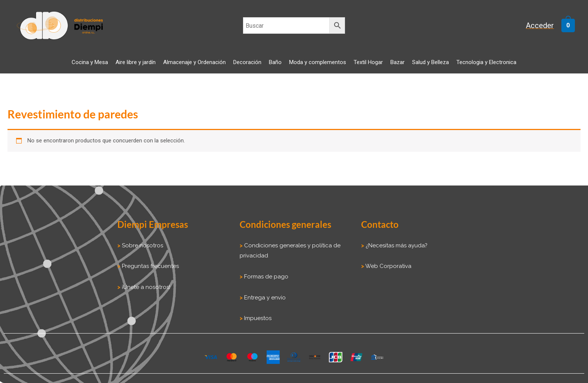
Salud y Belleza (430, 62)
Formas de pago (266, 277)
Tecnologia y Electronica (486, 62)
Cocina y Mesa (90, 62)
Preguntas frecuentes (150, 266)
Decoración (247, 62)
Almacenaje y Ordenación (194, 62)
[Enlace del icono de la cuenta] (543, 26)
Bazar (397, 62)
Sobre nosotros (142, 245)
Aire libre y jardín (136, 62)
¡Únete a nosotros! (145, 287)
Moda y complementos (318, 62)
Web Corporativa (388, 266)
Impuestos (257, 318)
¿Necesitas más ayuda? (396, 245)
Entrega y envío (265, 298)
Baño (275, 62)
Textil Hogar (368, 62)
